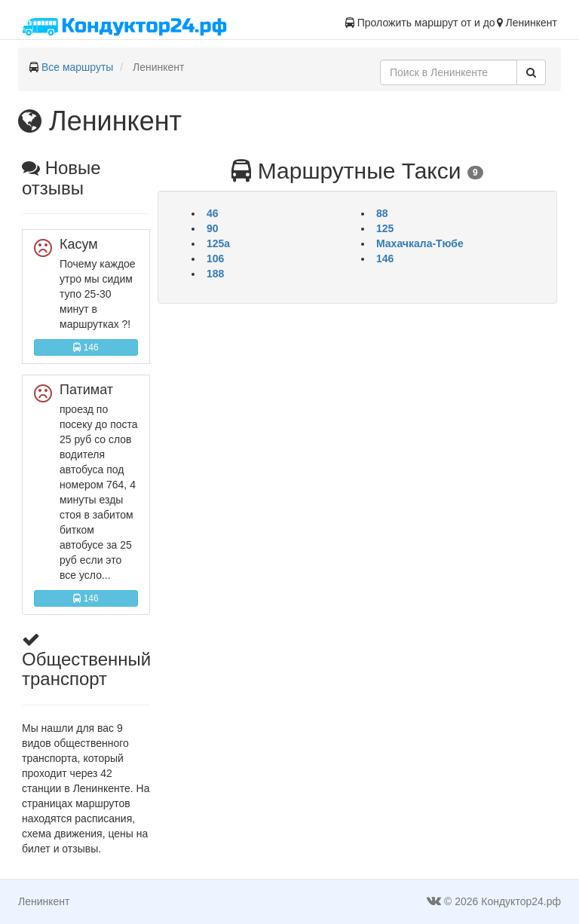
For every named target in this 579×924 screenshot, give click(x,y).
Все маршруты (78, 67)
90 (213, 228)
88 (382, 213)
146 (86, 347)
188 (215, 274)
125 (385, 228)
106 (215, 259)
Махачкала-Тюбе (420, 243)
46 (213, 213)
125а (218, 243)
